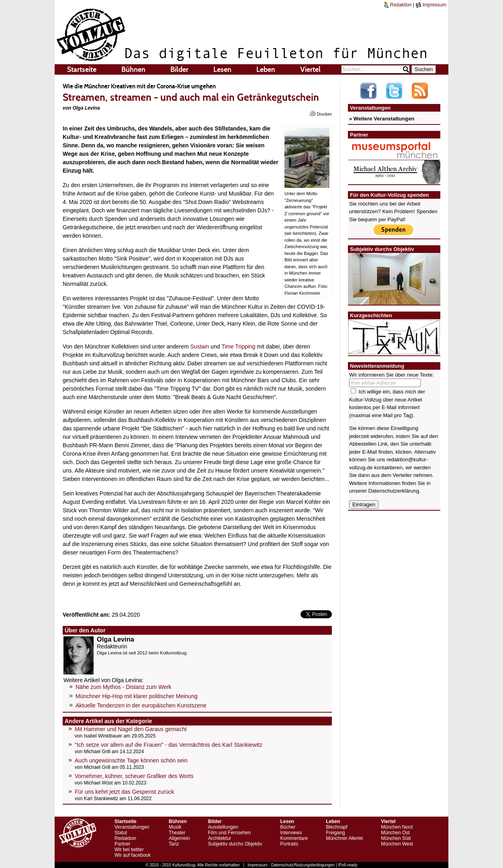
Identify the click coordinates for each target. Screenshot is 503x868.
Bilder (179, 69)
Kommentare (294, 838)
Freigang (335, 833)
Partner (122, 844)
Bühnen (133, 69)
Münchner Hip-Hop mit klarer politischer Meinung (136, 696)
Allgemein (179, 838)
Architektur (220, 838)
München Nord (397, 827)
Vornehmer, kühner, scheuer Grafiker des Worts (134, 776)
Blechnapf (336, 827)
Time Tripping (238, 346)
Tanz (174, 844)
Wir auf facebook (133, 855)
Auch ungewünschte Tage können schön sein (131, 760)
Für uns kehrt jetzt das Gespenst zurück (124, 792)
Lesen (222, 69)
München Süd (396, 838)
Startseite (82, 69)
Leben (266, 69)
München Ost (395, 833)
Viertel (310, 69)
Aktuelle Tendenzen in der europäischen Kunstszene (141, 705)
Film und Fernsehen (230, 833)
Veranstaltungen (132, 827)
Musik (175, 827)
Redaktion (398, 5)
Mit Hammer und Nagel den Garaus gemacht (131, 729)
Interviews (291, 833)
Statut (121, 833)
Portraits (289, 844)
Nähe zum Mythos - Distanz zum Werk (124, 687)
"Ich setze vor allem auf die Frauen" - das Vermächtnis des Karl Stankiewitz (169, 745)
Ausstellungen (223, 827)
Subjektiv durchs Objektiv (235, 844)
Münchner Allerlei (344, 838)
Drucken (321, 114)
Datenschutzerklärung (394, 491)
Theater (177, 833)
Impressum (431, 5)
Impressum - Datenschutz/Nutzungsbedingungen (291, 865)
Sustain (200, 346)
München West (397, 844)
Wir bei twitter (129, 850)
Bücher (288, 827)
